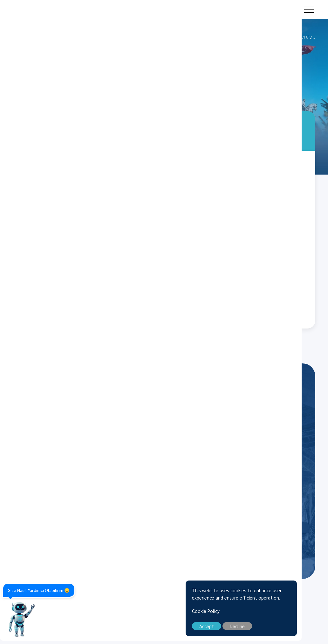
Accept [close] (233, 629)
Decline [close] (264, 629)
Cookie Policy (232, 614)
